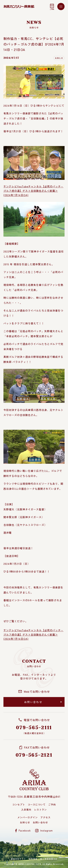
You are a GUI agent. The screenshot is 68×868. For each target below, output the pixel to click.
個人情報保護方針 (49, 859)
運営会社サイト (18, 859)
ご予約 (52, 804)
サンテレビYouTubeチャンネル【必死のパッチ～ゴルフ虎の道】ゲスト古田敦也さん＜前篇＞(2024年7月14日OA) (33, 191)
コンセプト (19, 804)
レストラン (40, 810)
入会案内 (26, 810)
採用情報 (33, 859)
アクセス (46, 817)
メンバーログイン (28, 817)
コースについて (37, 804)
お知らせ (25, 822)
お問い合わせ (40, 822)
